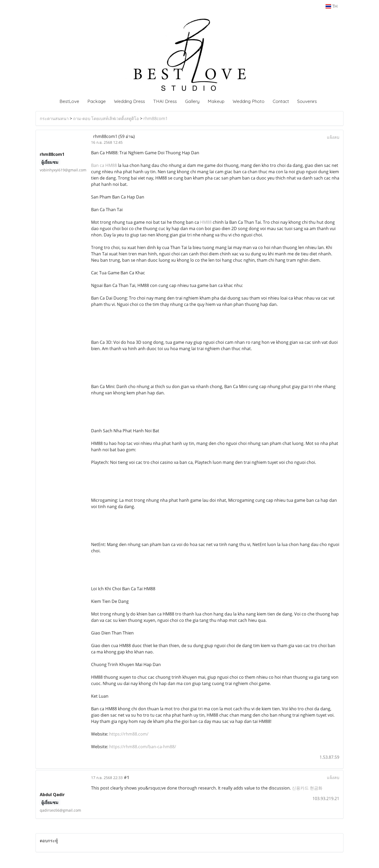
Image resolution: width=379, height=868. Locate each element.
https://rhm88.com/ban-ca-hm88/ (143, 747)
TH (331, 6)
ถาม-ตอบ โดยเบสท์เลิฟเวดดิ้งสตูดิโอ (106, 118)
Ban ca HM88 (104, 165)
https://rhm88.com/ (129, 734)
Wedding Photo (249, 101)
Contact (281, 101)
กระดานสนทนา (54, 118)
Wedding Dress (129, 101)
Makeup (216, 101)
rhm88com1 (156, 118)
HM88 (206, 222)
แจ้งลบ (333, 137)
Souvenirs (307, 101)
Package (97, 101)
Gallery (192, 101)
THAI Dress (165, 101)
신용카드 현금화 (307, 788)
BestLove (69, 101)
